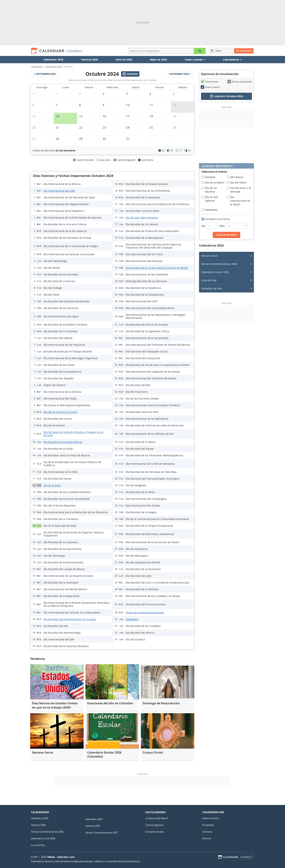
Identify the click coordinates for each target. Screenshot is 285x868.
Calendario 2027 (94, 819)
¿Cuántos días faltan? (217, 166)
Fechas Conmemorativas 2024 (219, 264)
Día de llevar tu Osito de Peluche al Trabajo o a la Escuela (73, 434)
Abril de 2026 (124, 59)
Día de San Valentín (210, 199)
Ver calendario (244, 51)
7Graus (51, 857)
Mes (233, 226)
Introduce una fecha (217, 219)
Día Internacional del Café (59, 191)
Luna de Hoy (209, 280)
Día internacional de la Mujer (238, 201)
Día (210, 226)
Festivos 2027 (93, 826)
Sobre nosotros (211, 818)
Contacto (207, 832)
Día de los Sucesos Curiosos (60, 412)
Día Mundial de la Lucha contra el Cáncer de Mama (157, 268)
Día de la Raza (52, 485)
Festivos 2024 (209, 256)
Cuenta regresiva (154, 825)
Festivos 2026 (90, 59)
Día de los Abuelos (209, 190)
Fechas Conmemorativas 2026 (47, 832)
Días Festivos (210, 82)
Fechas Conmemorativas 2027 (102, 833)
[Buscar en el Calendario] (200, 51)
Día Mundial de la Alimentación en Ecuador (70, 619)
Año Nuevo (236, 177)
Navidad (209, 177)
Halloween (132, 619)
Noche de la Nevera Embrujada (145, 612)
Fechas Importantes (240, 82)
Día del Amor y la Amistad (239, 190)
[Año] (219, 51)
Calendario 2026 (53, 59)
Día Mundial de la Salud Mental (63, 442)
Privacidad (208, 825)
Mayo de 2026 (158, 59)
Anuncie (207, 838)
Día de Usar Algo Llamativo (142, 218)
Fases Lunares (210, 87)
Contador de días (212, 288)
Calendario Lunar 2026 (215, 272)
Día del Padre (238, 183)
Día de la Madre (214, 183)
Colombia (74, 51)
